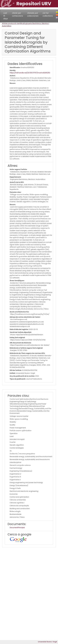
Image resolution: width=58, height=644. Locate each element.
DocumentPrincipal (17, 527)
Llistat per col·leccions (18, 14)
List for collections (48, 14)
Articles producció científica (13, 24)
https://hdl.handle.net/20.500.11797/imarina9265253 (30, 73)
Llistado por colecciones (33, 14)
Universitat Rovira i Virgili (47, 642)
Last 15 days (6, 16)
